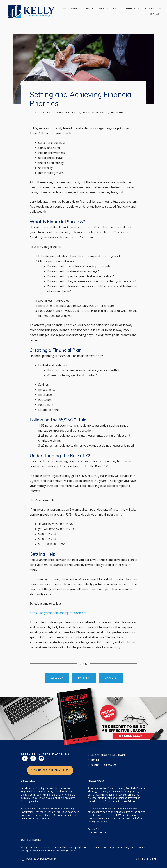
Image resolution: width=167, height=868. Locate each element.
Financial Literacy (67, 113)
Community (132, 9)
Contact (155, 14)
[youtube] (41, 758)
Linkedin (110, 678)
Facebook (57, 678)
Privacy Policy (95, 829)
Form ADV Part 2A (97, 832)
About (75, 9)
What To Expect (110, 9)
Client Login (152, 9)
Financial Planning (95, 113)
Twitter (83, 678)
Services (89, 9)
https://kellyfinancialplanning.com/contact (58, 613)
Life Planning (119, 113)
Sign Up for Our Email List (50, 770)
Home (63, 9)
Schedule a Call (147, 859)
